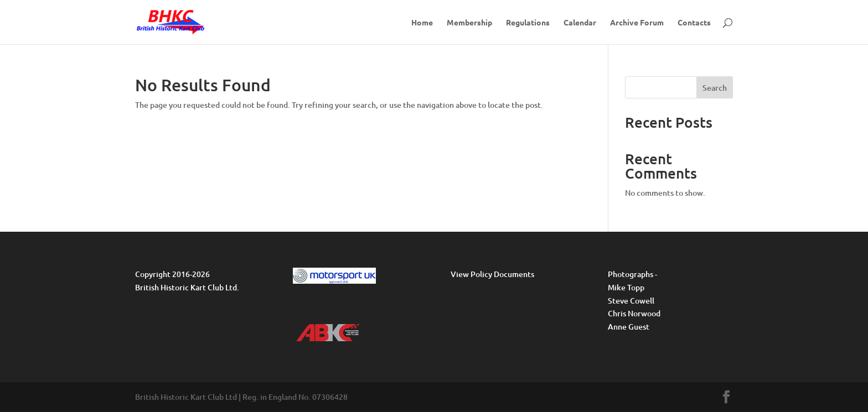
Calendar (580, 23)
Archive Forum (637, 23)
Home (422, 23)
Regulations (528, 23)
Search (715, 88)
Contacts (694, 23)
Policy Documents (502, 274)
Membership (469, 23)
